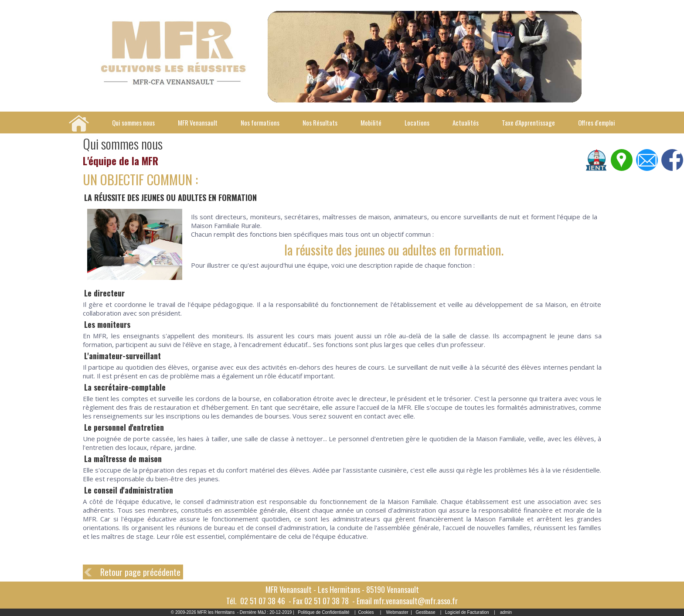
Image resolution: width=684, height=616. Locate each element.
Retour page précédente (140, 572)
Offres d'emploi (597, 123)
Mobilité (371, 123)
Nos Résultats (320, 123)
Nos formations (260, 123)
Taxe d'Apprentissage (528, 123)
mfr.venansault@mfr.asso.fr (416, 601)
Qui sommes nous (133, 123)
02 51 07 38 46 (263, 601)
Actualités (466, 123)
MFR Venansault (198, 123)
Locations (417, 123)
